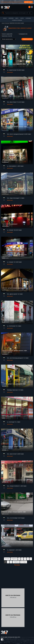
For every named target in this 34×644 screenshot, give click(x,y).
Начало (5, 18)
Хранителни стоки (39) (7, 36)
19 (31, 559)
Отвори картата (27, 39)
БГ (29, 7)
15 (19, 559)
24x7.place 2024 (16, 637)
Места (17, 18)
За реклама (28, 18)
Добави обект (28, 2)
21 (8, 562)
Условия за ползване (17, 20)
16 (22, 559)
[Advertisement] (13, 578)
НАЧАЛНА (7, 559)
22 (11, 562)
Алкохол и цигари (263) (7, 34)
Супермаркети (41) (23, 34)
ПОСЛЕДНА (24, 562)
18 (28, 559)
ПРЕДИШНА (14, 559)
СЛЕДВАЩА (16, 562)
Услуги (22, 18)
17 (25, 559)
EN (32, 7)
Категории (11, 18)
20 (5, 562)
